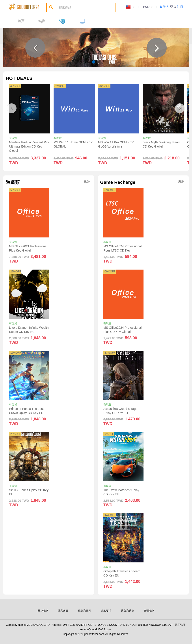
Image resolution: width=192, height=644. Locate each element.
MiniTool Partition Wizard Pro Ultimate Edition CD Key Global (29, 146)
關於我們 (43, 611)
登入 (166, 7)
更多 (87, 181)
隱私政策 (63, 611)
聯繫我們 (149, 611)
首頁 (21, 21)
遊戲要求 (106, 611)
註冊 (180, 7)
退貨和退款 (128, 611)
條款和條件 (85, 611)
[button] (35, 48)
